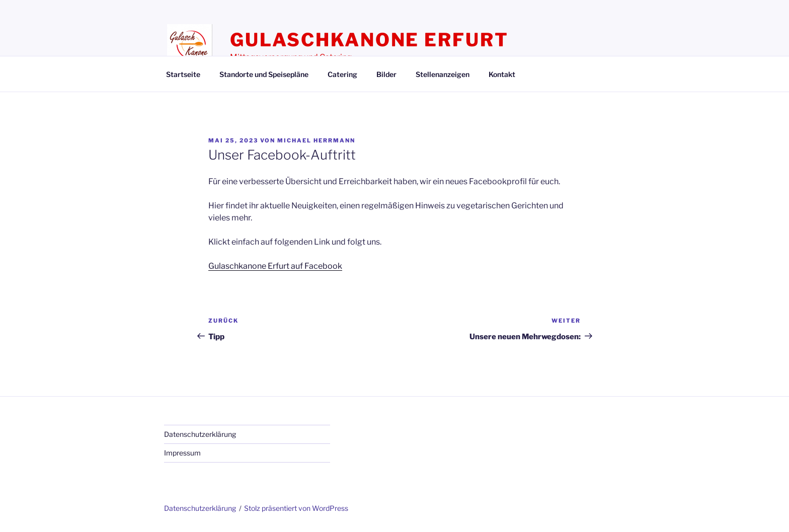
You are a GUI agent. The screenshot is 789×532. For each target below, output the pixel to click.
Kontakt (502, 74)
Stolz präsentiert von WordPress (296, 508)
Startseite (183, 74)
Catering (342, 74)
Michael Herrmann (316, 140)
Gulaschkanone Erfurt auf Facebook (275, 266)
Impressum (182, 453)
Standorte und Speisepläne (264, 74)
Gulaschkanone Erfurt (369, 40)
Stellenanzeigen (443, 74)
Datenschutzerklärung (200, 434)
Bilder (386, 74)
